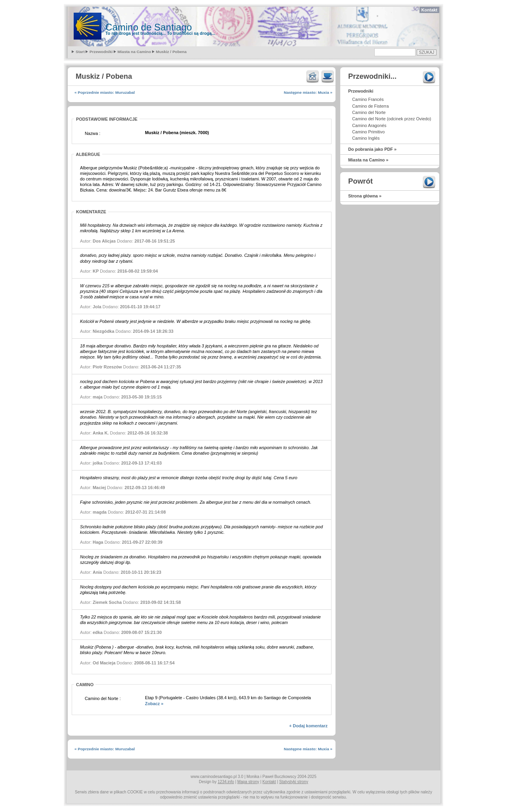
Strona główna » (365, 196)
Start (80, 52)
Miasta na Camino (134, 52)
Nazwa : (92, 133)
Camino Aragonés (369, 125)
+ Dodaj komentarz (308, 726)
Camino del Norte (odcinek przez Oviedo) (392, 119)
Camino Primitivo (368, 132)
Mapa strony (248, 782)
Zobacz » (154, 704)
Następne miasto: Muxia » (308, 92)
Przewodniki (101, 52)
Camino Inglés (366, 138)
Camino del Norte (369, 112)
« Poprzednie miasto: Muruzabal (105, 92)
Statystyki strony (294, 782)
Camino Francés (368, 99)
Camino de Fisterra (370, 106)
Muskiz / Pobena (172, 52)
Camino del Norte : (103, 698)
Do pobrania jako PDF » (372, 149)
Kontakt (429, 10)
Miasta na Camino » (368, 160)
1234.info (226, 782)
